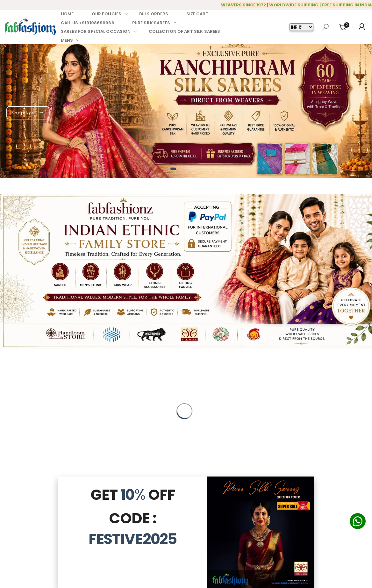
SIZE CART (197, 14)
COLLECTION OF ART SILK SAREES (185, 31)
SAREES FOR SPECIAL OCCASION (96, 31)
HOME (67, 14)
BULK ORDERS (154, 14)
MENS (67, 40)
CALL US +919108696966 (88, 23)
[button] (173, 169)
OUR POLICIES (107, 14)
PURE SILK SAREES (151, 23)
